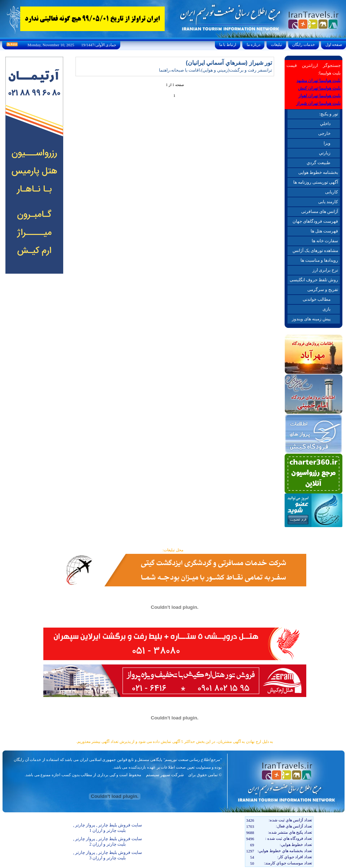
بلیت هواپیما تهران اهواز (319, 96)
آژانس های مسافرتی (320, 211)
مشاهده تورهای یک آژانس (315, 251)
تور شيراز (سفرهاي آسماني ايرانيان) (229, 63)
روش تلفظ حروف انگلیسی (314, 280)
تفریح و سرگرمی (323, 290)
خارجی (324, 133)
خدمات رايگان (304, 44)
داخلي (325, 124)
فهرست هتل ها (324, 231)
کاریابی (332, 192)
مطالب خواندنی (317, 299)
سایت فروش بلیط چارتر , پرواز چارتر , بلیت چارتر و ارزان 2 (107, 841)
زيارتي (325, 153)
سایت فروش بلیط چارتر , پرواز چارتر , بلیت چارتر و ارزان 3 (107, 855)
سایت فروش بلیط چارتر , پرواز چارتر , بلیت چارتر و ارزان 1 (107, 828)
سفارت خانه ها (325, 241)
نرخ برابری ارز (325, 270)
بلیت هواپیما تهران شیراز (318, 103)
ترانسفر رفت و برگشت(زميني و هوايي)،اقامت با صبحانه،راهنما (215, 70)
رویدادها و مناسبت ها (319, 260)
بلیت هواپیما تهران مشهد (319, 81)
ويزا (327, 143)
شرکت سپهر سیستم (165, 775)
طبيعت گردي (319, 163)
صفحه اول (334, 44)
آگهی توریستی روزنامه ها (316, 182)
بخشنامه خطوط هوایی (318, 172)
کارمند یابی (328, 202)
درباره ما (254, 44)
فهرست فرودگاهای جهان (315, 221)
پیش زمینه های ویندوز (311, 319)
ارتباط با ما (228, 44)
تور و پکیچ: (328, 114)
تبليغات (276, 44)
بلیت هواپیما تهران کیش (319, 88)
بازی (326, 309)
